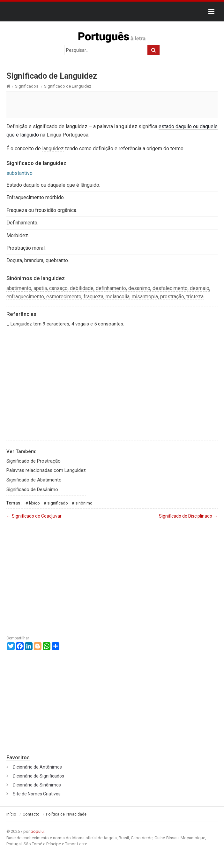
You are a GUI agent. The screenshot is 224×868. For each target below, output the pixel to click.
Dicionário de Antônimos (37, 767)
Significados (27, 86)
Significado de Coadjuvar (34, 516)
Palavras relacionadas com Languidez (46, 470)
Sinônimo (84, 503)
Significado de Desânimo (32, 489)
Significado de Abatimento (34, 480)
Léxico (34, 503)
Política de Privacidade (66, 814)
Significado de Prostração (34, 461)
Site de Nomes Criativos (37, 794)
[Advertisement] (112, 104)
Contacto (31, 814)
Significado (58, 503)
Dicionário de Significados (38, 776)
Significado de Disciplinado (188, 516)
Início (11, 814)
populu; (38, 831)
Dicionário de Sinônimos (37, 785)
